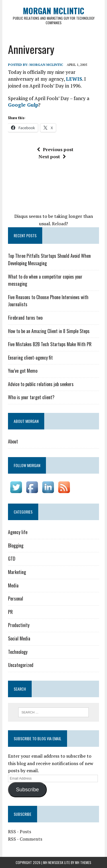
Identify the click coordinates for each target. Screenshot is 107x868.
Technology (18, 652)
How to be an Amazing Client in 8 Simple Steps (49, 331)
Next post (52, 157)
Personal (16, 599)
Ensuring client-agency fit (30, 358)
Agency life (18, 532)
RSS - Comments (25, 839)
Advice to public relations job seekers (41, 384)
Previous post (55, 149)
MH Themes (83, 862)
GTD (12, 559)
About (13, 441)
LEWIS (74, 79)
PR (10, 612)
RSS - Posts (20, 832)
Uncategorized (21, 665)
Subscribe (27, 790)
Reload (59, 224)
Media (13, 585)
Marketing (17, 572)
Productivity (19, 625)
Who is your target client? (31, 397)
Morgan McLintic (46, 65)
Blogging (16, 545)
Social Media (19, 638)
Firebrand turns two (25, 318)
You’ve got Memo (23, 371)
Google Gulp (23, 105)
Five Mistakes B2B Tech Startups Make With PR (50, 344)
